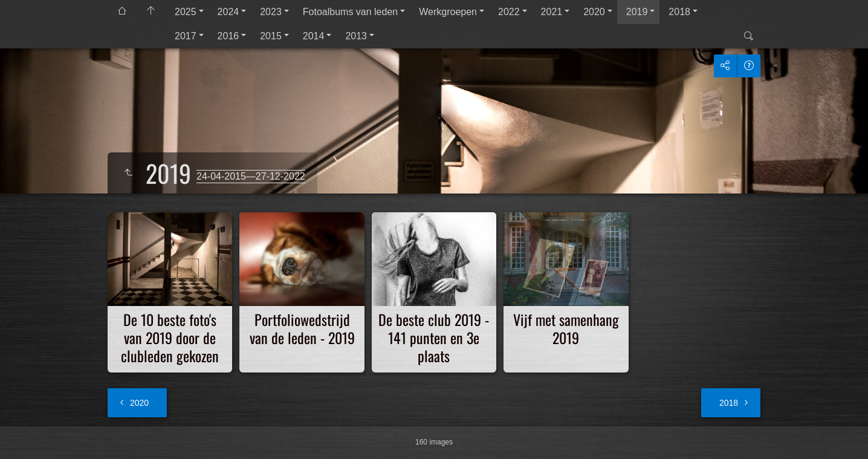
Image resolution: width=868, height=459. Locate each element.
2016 (228, 36)
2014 (314, 36)
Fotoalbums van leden (350, 12)
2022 (509, 12)
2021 (552, 12)
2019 (637, 12)
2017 (186, 36)
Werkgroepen (448, 12)
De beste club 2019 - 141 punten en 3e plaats (434, 337)
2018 (679, 12)
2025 (186, 12)
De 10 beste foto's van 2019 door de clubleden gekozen (170, 337)
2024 (228, 12)
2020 (594, 12)
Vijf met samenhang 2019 (566, 328)
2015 (271, 36)
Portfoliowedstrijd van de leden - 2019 (302, 328)
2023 (271, 12)
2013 (356, 36)
